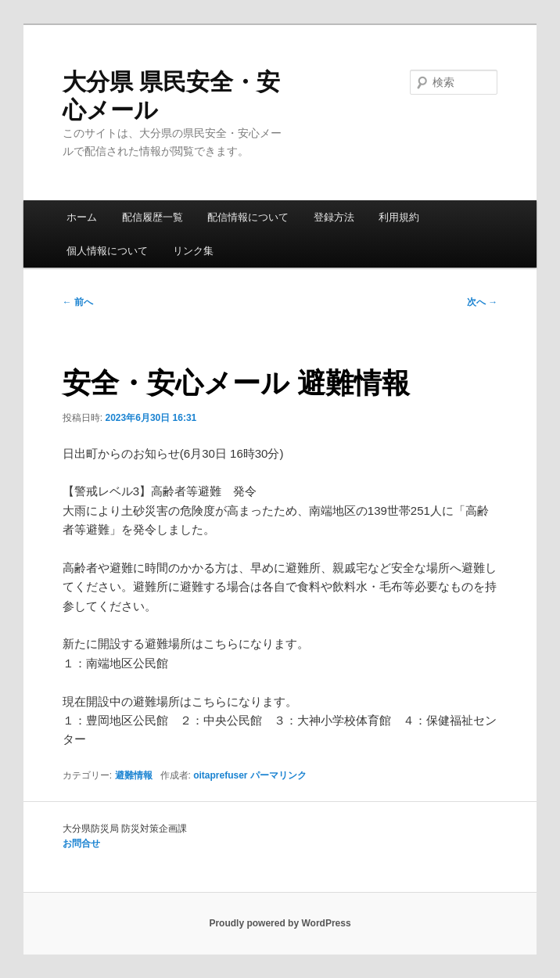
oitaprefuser (220, 775)
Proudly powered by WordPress (280, 923)
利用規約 (399, 217)
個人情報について (107, 251)
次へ (482, 302)
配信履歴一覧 (153, 217)
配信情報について (248, 217)
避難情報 (134, 775)
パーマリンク (278, 775)
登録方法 (334, 217)
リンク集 (193, 251)
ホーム (82, 217)
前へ (78, 302)
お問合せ (81, 843)
